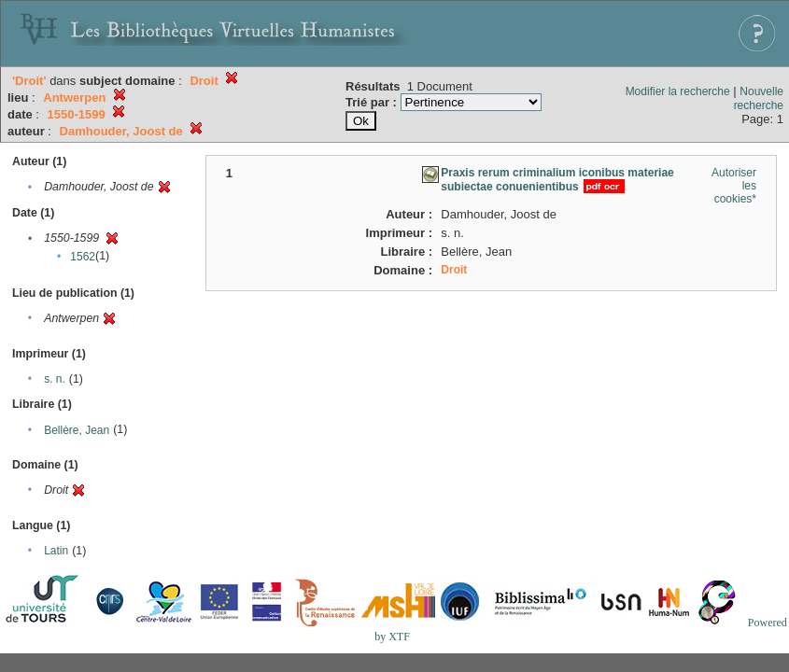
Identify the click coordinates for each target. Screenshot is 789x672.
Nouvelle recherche (759, 98)
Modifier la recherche (678, 91)
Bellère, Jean (77, 430)
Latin (56, 551)
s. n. (55, 379)
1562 (83, 257)
